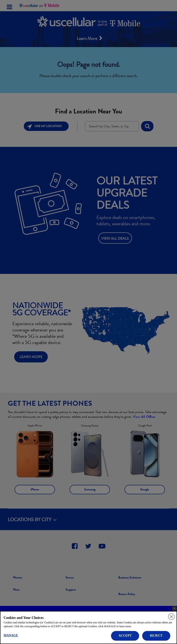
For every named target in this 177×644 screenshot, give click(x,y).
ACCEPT (125, 636)
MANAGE (11, 635)
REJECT (156, 636)
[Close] (171, 617)
